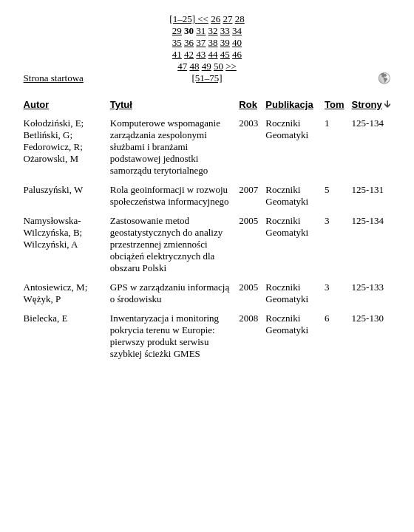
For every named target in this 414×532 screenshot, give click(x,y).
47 (182, 66)
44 (213, 54)
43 (201, 54)
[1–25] (183, 19)
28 (240, 19)
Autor (37, 105)
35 (177, 42)
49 (207, 66)
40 (237, 42)
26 (216, 19)
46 (237, 54)
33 (225, 31)
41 (177, 54)
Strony (367, 105)
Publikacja (289, 105)
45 (225, 54)
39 (225, 42)
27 (227, 19)
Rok (248, 105)
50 (218, 66)
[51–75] (207, 78)
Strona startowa (54, 78)
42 (189, 54)
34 (237, 31)
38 (213, 42)
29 (177, 31)
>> (231, 66)
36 (189, 42)
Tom (334, 105)
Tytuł (121, 105)
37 (201, 42)
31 (201, 31)
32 (213, 31)
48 (194, 66)
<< (203, 19)
